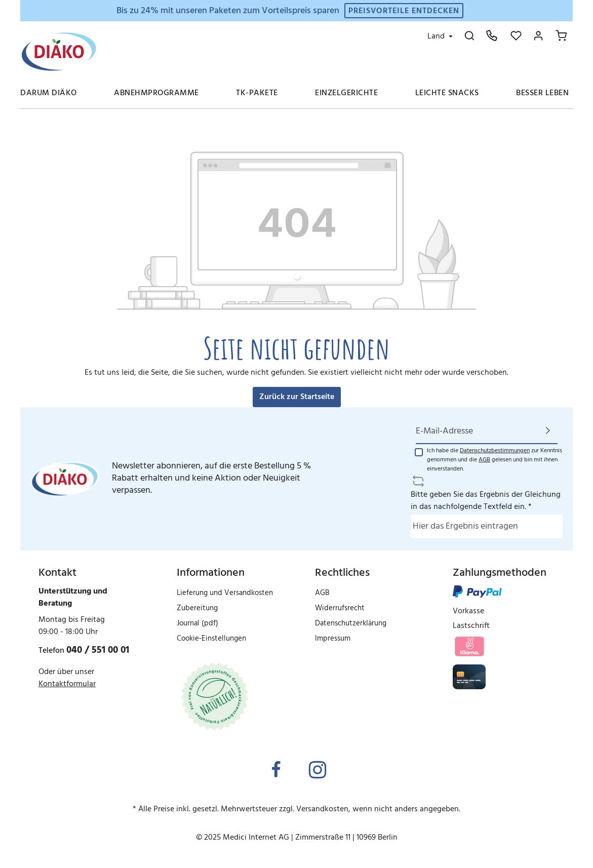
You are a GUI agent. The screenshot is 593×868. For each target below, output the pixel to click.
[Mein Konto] (538, 35)
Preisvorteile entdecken (404, 11)
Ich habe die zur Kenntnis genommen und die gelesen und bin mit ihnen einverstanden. (495, 460)
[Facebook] (276, 771)
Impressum (333, 639)
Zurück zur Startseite (297, 397)
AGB (484, 460)
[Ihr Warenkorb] (561, 35)
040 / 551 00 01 (98, 650)
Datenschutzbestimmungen (495, 451)
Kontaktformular (67, 684)
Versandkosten (322, 809)
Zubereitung (197, 608)
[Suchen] (469, 35)
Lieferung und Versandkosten (225, 593)
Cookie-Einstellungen (211, 639)
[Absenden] (548, 431)
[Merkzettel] (516, 35)
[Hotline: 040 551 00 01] (492, 35)
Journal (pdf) (197, 623)
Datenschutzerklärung (351, 623)
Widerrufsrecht (340, 608)
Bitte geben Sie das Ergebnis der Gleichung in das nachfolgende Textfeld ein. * (486, 501)
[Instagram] (318, 771)
